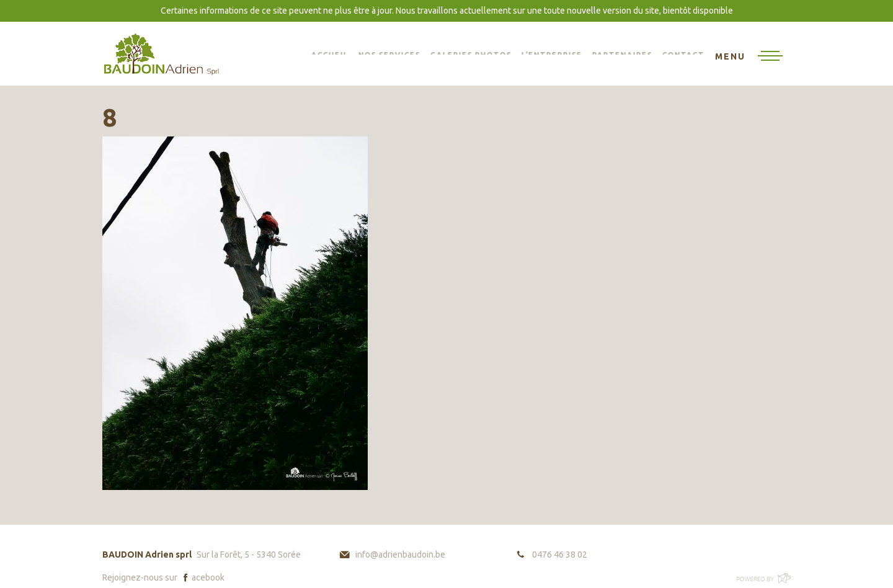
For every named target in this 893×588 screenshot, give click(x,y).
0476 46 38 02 (560, 555)
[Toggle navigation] (749, 57)
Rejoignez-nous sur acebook (163, 577)
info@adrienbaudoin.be (400, 555)
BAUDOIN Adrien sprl (161, 54)
